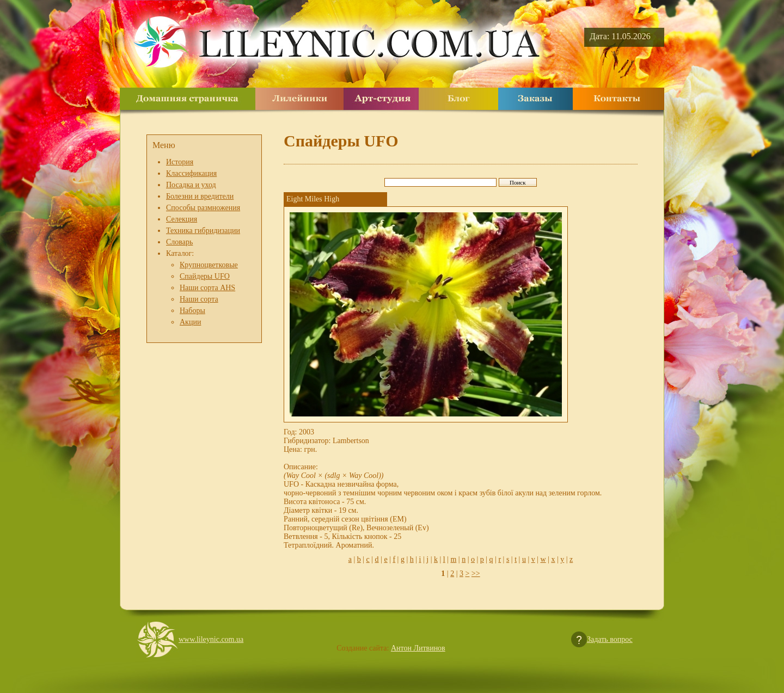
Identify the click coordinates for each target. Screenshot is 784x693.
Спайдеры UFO (205, 276)
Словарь (179, 242)
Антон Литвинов (418, 648)
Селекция (182, 219)
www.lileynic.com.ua (211, 639)
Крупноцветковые (209, 265)
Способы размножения (203, 208)
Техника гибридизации (203, 231)
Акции (190, 322)
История (180, 162)
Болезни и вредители (200, 196)
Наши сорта (199, 299)
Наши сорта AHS (207, 288)
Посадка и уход (191, 185)
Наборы (192, 311)
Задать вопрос (610, 639)
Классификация (191, 173)
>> (476, 574)
